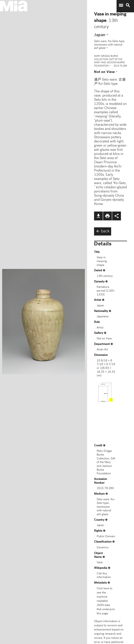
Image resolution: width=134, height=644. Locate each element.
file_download (98, 216)
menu (121, 5)
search (128, 5)
